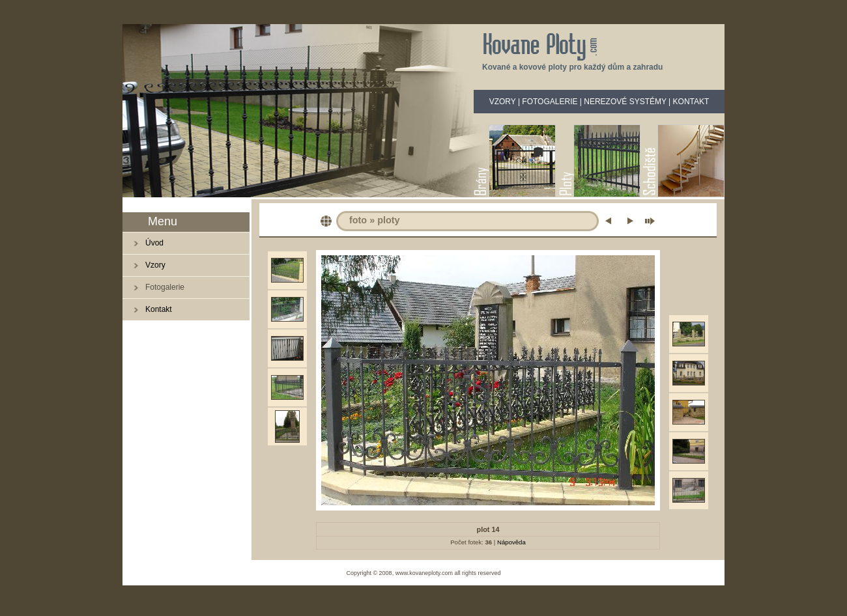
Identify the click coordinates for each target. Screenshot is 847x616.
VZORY (503, 102)
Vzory (155, 265)
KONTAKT (691, 102)
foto (358, 220)
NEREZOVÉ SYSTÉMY (625, 102)
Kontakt (159, 309)
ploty (388, 220)
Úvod (154, 243)
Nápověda (511, 542)
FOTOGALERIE (550, 102)
